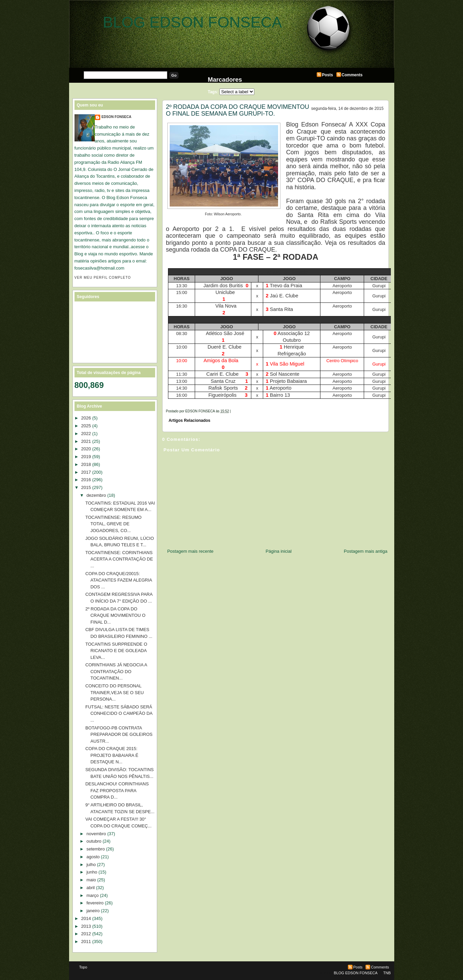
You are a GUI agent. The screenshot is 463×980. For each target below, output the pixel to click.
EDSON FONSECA (117, 117)
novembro (96, 834)
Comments (352, 75)
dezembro (96, 495)
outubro (94, 841)
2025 (86, 426)
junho (92, 872)
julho (91, 865)
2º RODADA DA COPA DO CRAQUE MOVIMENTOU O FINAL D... (115, 615)
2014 (86, 918)
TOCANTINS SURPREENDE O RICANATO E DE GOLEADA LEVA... (116, 651)
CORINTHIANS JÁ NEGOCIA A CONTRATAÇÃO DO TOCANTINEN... (116, 671)
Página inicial (279, 551)
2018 (86, 464)
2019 (86, 457)
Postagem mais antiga (366, 551)
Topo (83, 967)
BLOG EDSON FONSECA (193, 22)
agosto (93, 857)
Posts (328, 75)
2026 (86, 418)
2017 (86, 472)
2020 (86, 449)
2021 (86, 441)
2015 (86, 487)
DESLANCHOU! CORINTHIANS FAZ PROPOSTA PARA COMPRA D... (117, 790)
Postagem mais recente (191, 551)
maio (91, 880)
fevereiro (95, 903)
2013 (86, 926)
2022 (86, 434)
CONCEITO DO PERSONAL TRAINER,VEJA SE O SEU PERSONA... (115, 692)
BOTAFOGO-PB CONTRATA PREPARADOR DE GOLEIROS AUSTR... (119, 734)
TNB (387, 973)
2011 (86, 942)
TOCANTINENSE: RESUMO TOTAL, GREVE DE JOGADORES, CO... (113, 524)
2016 (86, 480)
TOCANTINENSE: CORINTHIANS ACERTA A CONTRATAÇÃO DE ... (119, 559)
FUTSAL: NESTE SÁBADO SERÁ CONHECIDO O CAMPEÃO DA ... (119, 713)
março (92, 895)
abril (91, 888)
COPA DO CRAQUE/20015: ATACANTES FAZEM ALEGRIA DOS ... (119, 580)
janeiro (93, 911)
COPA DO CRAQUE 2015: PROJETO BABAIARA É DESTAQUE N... (112, 755)
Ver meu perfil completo (103, 278)
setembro (96, 849)
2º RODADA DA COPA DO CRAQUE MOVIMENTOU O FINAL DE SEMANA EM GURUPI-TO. (238, 110)
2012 (86, 934)
